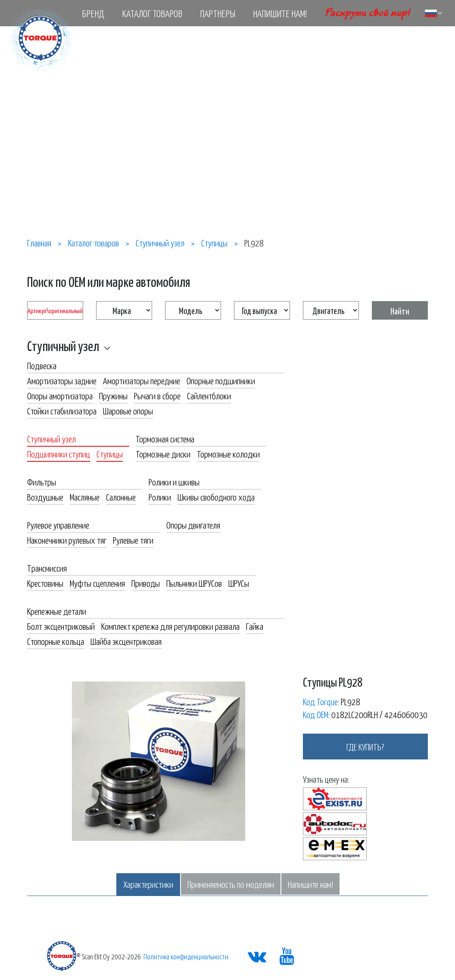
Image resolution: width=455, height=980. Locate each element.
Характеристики (148, 884)
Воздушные (45, 497)
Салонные (121, 497)
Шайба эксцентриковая (126, 641)
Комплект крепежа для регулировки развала (170, 626)
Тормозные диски (163, 454)
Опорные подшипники (221, 380)
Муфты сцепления (97, 583)
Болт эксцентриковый (61, 626)
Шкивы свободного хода (216, 497)
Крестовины (45, 583)
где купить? (365, 747)
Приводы (146, 583)
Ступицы (110, 454)
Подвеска (42, 365)
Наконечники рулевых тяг (67, 540)
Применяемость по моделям (231, 884)
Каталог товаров (152, 13)
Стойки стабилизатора (62, 411)
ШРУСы (239, 583)
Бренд (93, 13)
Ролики (160, 497)
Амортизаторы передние (142, 380)
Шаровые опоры (128, 411)
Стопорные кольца (56, 641)
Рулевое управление (58, 525)
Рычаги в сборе (157, 395)
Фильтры (42, 482)
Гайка (255, 626)
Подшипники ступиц (59, 454)
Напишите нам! (280, 13)
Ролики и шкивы (174, 482)
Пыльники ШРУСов (194, 583)
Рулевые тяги (133, 540)
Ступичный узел (63, 345)
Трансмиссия (47, 568)
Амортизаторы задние (62, 380)
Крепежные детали (57, 611)
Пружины (113, 395)
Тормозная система (165, 439)
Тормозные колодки (228, 454)
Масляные (85, 497)
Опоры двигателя (193, 525)
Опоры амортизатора (60, 395)
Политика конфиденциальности (186, 956)
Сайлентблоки (209, 395)
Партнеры (218, 13)
